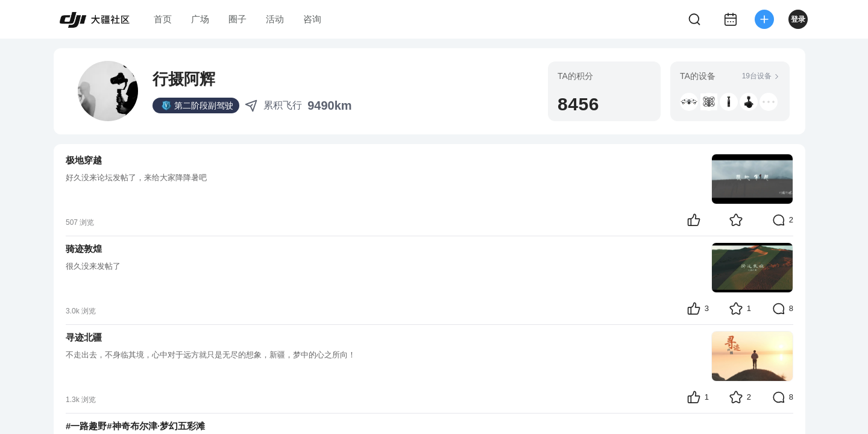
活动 (275, 19)
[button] (689, 102)
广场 (200, 19)
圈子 (237, 19)
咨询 (312, 19)
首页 (163, 19)
